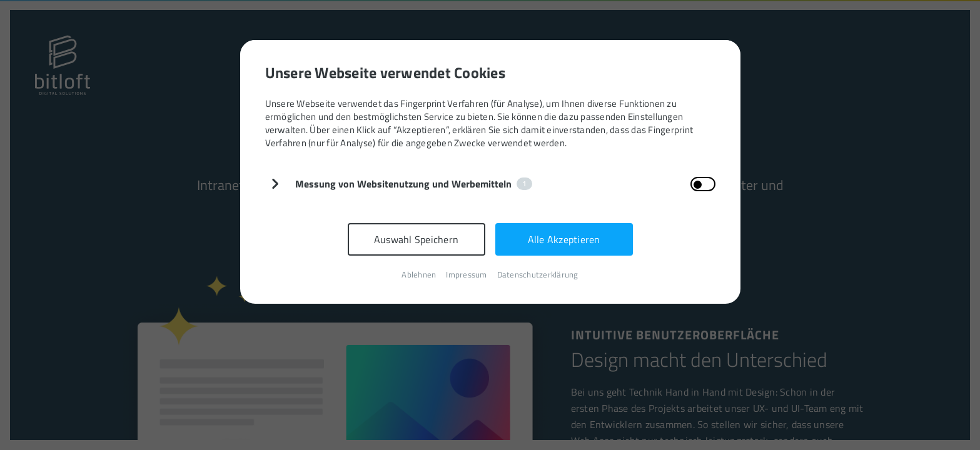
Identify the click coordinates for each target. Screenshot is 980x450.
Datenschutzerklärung (538, 275)
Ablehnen (419, 275)
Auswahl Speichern (416, 239)
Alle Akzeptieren (564, 239)
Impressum (466, 275)
